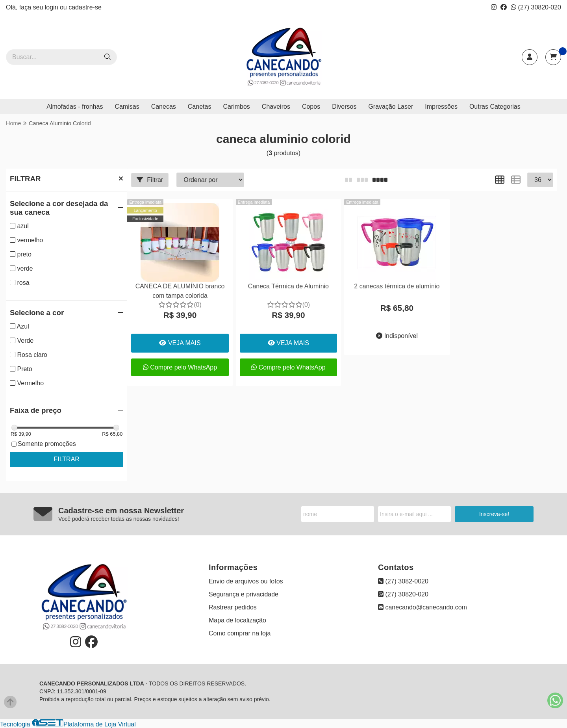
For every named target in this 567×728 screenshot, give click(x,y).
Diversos (344, 107)
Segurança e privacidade (244, 594)
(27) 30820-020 (536, 7)
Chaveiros (276, 107)
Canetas (200, 107)
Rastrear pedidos (233, 607)
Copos (311, 107)
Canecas (164, 107)
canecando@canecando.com (422, 607)
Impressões (441, 107)
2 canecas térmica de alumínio (397, 286)
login (52, 7)
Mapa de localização (237, 620)
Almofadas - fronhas (75, 107)
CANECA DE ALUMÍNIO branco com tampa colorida (180, 291)
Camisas (127, 107)
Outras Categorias (495, 107)
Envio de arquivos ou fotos (246, 581)
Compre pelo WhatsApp (180, 367)
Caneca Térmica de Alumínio (288, 286)
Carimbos (236, 107)
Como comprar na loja (240, 633)
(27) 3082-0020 (403, 581)
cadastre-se (85, 7)
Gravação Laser (391, 107)
